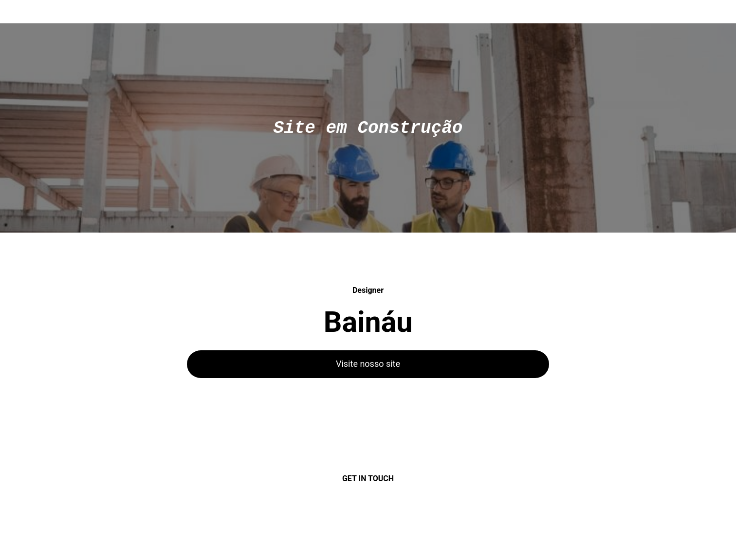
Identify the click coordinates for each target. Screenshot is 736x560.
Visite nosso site (368, 364)
